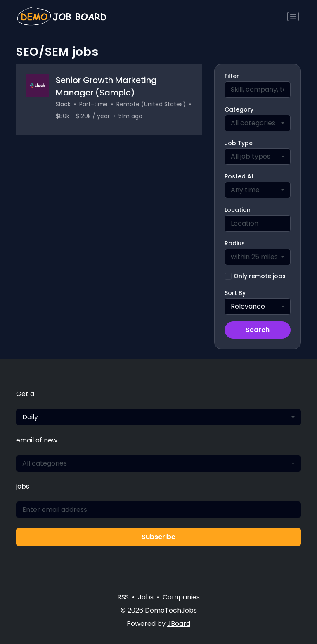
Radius (235, 243)
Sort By (235, 293)
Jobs (146, 597)
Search (258, 330)
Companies (181, 597)
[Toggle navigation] (293, 17)
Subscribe (158, 537)
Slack (63, 104)
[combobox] (258, 123)
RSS (123, 597)
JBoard (179, 624)
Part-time (93, 104)
